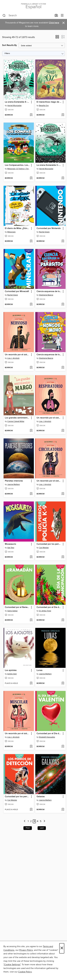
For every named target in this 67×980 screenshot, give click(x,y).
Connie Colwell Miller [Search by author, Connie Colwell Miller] (16, 421)
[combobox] (28, 16)
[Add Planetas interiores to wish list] (31, 494)
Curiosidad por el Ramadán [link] (17, 607)
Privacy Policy (26, 950)
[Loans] (56, 16)
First (28, 828)
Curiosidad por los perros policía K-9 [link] (49, 544)
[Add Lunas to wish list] (63, 683)
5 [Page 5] (41, 821)
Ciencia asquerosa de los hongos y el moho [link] (49, 355)
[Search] (4, 16)
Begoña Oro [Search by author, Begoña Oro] (44, 106)
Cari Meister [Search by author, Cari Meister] (44, 548)
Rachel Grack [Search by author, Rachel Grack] (44, 232)
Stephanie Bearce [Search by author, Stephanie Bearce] (46, 295)
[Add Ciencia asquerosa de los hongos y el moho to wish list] (63, 368)
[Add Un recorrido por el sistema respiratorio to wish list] (63, 431)
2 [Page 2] (31, 821)
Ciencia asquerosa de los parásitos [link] (49, 291)
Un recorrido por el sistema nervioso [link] (17, 355)
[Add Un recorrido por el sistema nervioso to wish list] (31, 368)
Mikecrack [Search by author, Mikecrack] (11, 232)
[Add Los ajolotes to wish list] (31, 683)
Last (42, 828)
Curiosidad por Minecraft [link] (17, 291)
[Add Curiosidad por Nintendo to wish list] (63, 241)
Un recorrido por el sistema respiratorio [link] (49, 418)
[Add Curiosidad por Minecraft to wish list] (31, 305)
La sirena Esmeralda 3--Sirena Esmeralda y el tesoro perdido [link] (49, 165)
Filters (7, 53)
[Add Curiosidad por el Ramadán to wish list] (31, 620)
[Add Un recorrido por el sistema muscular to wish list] (31, 747)
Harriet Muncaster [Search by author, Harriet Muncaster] (14, 106)
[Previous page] (25, 821)
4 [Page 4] (38, 821)
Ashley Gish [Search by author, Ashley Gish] (12, 674)
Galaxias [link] (41, 797)
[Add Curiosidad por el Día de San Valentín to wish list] (63, 747)
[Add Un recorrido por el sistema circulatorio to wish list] (63, 494)
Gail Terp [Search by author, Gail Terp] (11, 548)
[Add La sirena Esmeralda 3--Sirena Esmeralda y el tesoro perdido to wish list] (63, 178)
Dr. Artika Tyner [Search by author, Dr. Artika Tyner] (45, 611)
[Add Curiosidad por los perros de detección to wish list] (31, 810)
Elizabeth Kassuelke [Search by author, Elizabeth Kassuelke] (47, 737)
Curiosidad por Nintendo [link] (49, 228)
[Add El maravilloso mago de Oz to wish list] (63, 115)
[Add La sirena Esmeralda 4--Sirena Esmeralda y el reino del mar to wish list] (31, 115)
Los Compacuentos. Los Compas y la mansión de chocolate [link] (17, 165)
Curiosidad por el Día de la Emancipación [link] (49, 607)
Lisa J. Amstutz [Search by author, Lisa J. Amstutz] (13, 358)
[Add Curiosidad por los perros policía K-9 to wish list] (63, 557)
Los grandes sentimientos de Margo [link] (17, 418)
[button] (57, 38)
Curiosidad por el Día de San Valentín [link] (49, 734)
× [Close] (62, 948)
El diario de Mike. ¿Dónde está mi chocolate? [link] (17, 228)
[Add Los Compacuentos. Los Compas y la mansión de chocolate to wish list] (31, 178)
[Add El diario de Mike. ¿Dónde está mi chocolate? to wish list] (31, 241)
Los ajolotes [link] (11, 670)
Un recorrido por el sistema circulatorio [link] (49, 481)
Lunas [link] (39, 670)
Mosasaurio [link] (10, 544)
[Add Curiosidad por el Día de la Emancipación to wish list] (63, 620)
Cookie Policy (25, 972)
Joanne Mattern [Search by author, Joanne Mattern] (14, 484)
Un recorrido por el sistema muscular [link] (17, 734)
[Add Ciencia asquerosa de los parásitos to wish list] (63, 305)
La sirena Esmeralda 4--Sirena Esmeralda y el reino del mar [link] (17, 102)
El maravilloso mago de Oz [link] (49, 102)
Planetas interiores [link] (14, 481)
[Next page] (44, 821)
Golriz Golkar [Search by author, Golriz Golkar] (12, 611)
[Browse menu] (62, 16)
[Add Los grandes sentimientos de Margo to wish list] (31, 431)
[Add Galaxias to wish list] (63, 810)
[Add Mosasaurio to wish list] (31, 557)
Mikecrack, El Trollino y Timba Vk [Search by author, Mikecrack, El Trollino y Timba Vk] (19, 169)
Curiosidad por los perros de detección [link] (17, 797)
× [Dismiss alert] (63, 23)
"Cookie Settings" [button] (12, 965)
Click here (54, 23)
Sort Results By (9, 45)
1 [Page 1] (28, 821)
